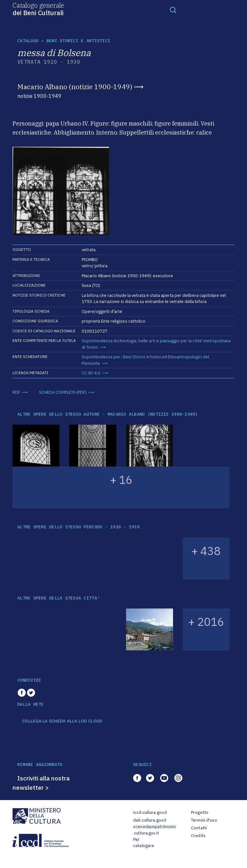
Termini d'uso (204, 820)
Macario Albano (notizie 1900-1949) (75, 87)
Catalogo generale (38, 9)
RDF (16, 392)
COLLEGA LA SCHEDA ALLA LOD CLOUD (62, 721)
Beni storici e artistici (78, 41)
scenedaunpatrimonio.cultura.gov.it (155, 830)
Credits (198, 836)
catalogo (28, 41)
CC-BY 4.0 (91, 373)
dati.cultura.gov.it (150, 820)
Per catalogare (144, 843)
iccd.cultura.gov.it (150, 812)
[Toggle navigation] (173, 10)
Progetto (200, 812)
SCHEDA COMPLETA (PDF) (63, 392)
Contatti (199, 828)
